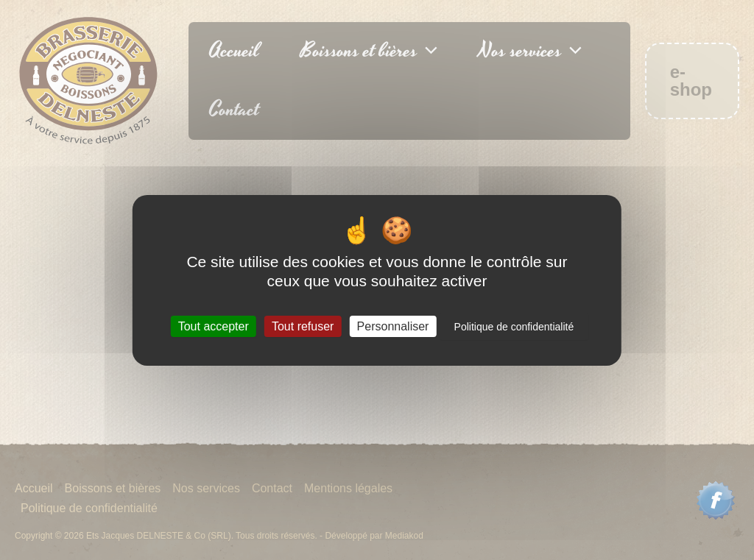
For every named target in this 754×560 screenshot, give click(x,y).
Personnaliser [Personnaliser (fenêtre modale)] (393, 326)
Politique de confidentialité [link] (514, 327)
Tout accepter (214, 326)
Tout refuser (303, 326)
